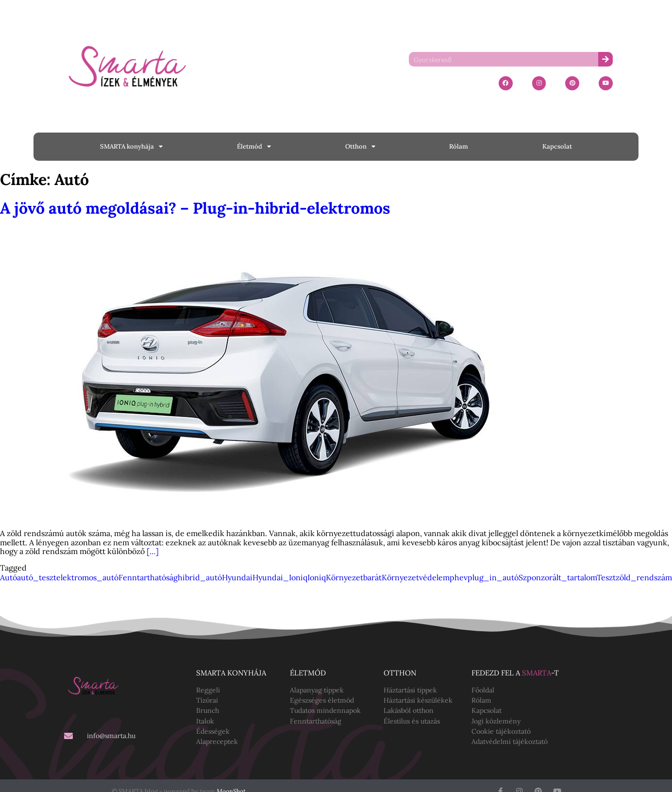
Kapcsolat (557, 146)
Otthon (360, 146)
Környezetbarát (354, 577)
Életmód (254, 146)
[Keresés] (605, 59)
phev (459, 577)
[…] (153, 551)
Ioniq (317, 577)
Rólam (459, 146)
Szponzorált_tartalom (558, 577)
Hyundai (237, 577)
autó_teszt (37, 577)
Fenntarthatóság (148, 577)
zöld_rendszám (644, 577)
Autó (8, 577)
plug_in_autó (493, 577)
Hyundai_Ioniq (280, 577)
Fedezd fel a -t (515, 673)
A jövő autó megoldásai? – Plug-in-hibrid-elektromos (195, 208)
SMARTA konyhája (131, 146)
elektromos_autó (87, 577)
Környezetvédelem (416, 577)
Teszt (606, 577)
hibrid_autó (200, 577)
